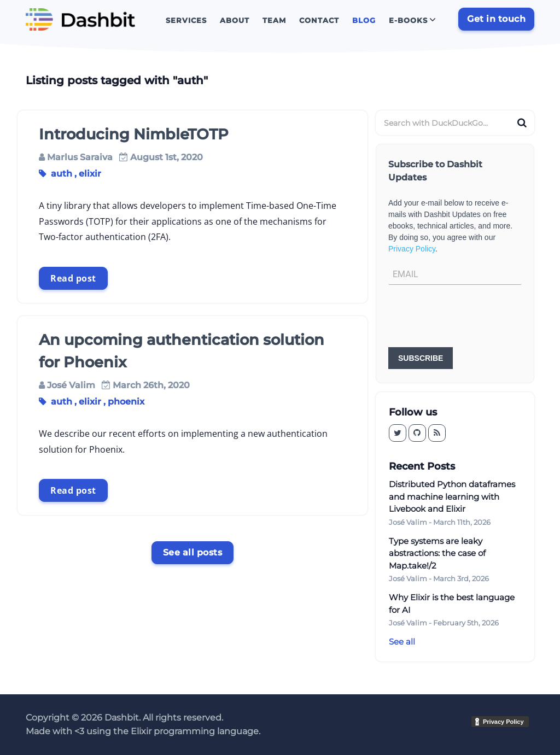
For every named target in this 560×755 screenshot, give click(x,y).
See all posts (193, 552)
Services (186, 20)
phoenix (126, 402)
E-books (408, 20)
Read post (73, 278)
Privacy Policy (412, 249)
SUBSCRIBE (421, 358)
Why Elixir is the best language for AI (452, 604)
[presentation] (471, 317)
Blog (364, 20)
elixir (90, 174)
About (235, 20)
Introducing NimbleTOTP (134, 134)
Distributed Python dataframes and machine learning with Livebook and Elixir (452, 496)
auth (62, 174)
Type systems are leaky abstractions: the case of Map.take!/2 (437, 553)
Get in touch (496, 19)
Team (274, 20)
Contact (319, 20)
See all (402, 642)
